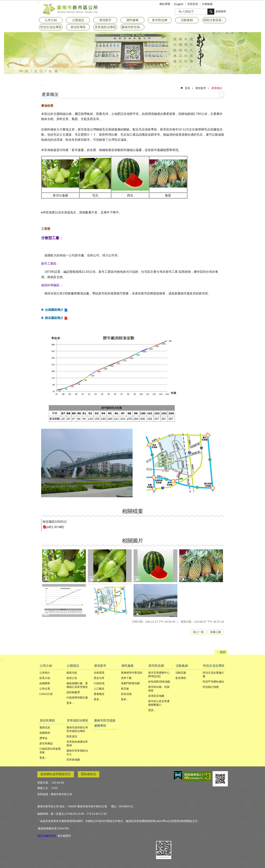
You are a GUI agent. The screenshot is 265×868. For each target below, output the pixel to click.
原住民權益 (46, 743)
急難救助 (45, 733)
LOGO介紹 (46, 694)
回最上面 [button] (216, 632)
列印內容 (222, 94)
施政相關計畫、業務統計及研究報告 (77, 685)
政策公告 (72, 678)
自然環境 (99, 673)
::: (42, 85)
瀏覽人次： (44, 788)
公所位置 (45, 689)
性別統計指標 (211, 687)
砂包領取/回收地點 (159, 682)
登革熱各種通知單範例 (77, 743)
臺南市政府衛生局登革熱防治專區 (77, 729)
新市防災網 (156, 666)
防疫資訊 (72, 736)
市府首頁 (193, 4)
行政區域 (99, 683)
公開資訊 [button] (78, 20)
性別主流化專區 (214, 666)
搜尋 (178, 10)
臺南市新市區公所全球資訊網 (71, 9)
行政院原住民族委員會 (50, 751)
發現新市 (201, 88)
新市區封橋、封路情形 (159, 689)
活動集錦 (182, 666)
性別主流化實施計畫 (213, 674)
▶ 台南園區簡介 (52, 310)
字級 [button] (219, 4)
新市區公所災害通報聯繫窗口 (159, 703)
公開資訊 (73, 666)
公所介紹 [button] (51, 20)
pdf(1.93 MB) (55, 527)
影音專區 (181, 678)
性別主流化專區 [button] (51, 27)
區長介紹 (45, 678)
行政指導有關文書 (77, 698)
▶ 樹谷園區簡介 (52, 318)
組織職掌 (45, 683)
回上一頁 (198, 632)
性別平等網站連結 (213, 682)
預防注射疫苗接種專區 (215, 20)
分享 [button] (225, 4)
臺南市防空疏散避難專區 (133, 27)
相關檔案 (133, 511)
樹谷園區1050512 (55, 522)
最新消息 (72, 673)
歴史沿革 (99, 678)
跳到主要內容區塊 (2, 2)
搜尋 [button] (211, 12)
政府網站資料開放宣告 (56, 774)
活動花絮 (181, 673)
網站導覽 (165, 4)
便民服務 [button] (132, 20)
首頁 (187, 88)
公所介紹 (46, 666)
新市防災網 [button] (160, 20)
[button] (64, 566)
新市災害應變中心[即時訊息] (159, 674)
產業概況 (217, 88)
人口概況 (99, 689)
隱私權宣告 (89, 774)
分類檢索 (207, 4)
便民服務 (127, 666)
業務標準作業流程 (132, 673)
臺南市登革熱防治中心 (77, 752)
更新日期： (44, 783)
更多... (70, 703)
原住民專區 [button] (78, 27)
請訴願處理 (73, 692)
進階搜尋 (221, 11)
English (179, 4)
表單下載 (126, 678)
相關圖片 (133, 541)
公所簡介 (45, 673)
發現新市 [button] (105, 20)
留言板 (125, 689)
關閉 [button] (223, 652)
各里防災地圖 (156, 696)
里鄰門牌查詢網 (130, 683)
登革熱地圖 (73, 760)
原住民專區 (47, 720)
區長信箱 (126, 694)
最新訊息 (45, 727)
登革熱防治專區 (78, 720)
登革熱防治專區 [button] (105, 27)
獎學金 (43, 738)
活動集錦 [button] (187, 20)
